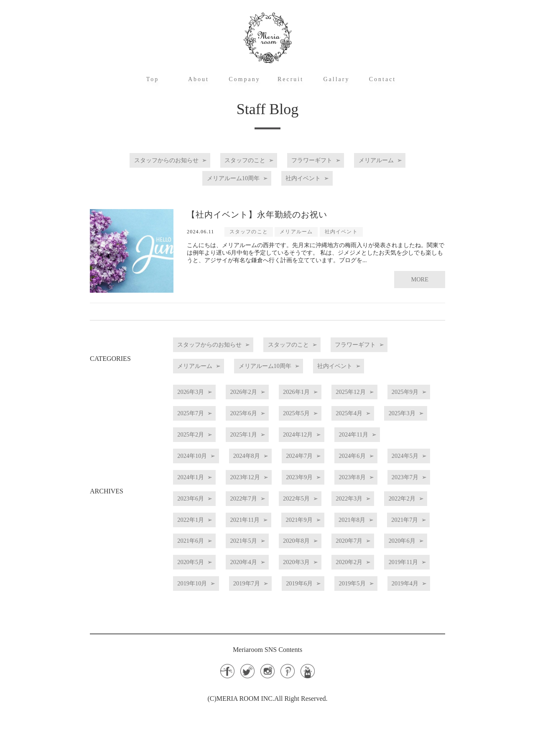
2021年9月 (198, 552)
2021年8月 (264, 552)
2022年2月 (264, 533)
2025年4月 (198, 439)
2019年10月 (268, 608)
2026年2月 (264, 401)
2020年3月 (329, 589)
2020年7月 (329, 571)
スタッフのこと (240, 160)
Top (153, 79)
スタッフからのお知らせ (145, 160)
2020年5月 (198, 589)
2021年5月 (198, 571)
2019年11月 (200, 608)
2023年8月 (398, 495)
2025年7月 (264, 420)
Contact (383, 79)
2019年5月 (198, 627)
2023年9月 (333, 495)
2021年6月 (395, 552)
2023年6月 (264, 514)
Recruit (290, 79)
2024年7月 (264, 476)
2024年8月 (198, 476)
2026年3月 (198, 401)
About (199, 79)
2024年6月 (329, 476)
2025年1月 (395, 439)
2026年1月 (329, 401)
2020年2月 (395, 589)
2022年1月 (329, 533)
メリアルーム (402, 160)
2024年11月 (269, 458)
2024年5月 (395, 476)
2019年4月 (264, 627)
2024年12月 (200, 458)
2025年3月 (264, 439)
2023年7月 (198, 514)
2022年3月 (198, 533)
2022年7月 (329, 514)
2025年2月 (329, 439)
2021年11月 (396, 533)
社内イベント (313, 176)
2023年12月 (265, 495)
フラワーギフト (323, 160)
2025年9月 (198, 420)
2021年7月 (329, 552)
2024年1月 (198, 495)
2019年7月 (336, 608)
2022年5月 (395, 514)
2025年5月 (395, 420)
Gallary (337, 79)
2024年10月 (337, 458)
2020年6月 (395, 571)
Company (244, 79)
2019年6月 (401, 608)
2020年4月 (264, 589)
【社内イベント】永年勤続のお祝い (257, 209)
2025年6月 (329, 420)
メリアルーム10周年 (227, 176)
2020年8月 (264, 571)
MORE (419, 269)
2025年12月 (397, 401)
